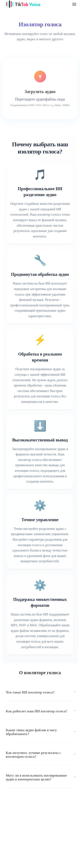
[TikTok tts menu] (74, 4)
